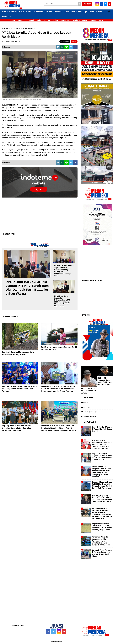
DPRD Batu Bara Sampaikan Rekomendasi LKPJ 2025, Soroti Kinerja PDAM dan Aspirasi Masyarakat (62, 301)
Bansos (10, 29)
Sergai (85, 20)
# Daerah (85, 403)
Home (5, 12)
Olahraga (83, 12)
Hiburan (48, 12)
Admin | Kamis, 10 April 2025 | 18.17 (11, 42)
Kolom (92, 12)
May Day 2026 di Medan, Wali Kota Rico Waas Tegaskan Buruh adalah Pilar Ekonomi (19, 389)
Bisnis (29, 12)
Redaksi (15, 625)
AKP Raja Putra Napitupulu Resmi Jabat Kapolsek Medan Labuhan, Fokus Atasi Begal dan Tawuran (102, 444)
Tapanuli (31, 20)
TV (9, 16)
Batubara (76, 20)
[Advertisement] (40, 216)
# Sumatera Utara (88, 416)
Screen (87, 4)
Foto (4, 16)
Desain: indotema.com (56, 641)
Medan (13, 20)
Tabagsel (21, 20)
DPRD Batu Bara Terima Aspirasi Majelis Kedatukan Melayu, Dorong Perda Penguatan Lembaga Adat (64, 271)
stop (74, 41)
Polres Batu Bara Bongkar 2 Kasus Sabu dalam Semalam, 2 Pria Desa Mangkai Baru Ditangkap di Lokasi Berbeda (101, 472)
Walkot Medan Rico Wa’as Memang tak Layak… (89, 391)
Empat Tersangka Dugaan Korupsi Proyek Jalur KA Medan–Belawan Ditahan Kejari (102, 457)
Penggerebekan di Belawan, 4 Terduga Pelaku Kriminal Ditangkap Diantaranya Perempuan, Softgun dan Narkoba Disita (102, 513)
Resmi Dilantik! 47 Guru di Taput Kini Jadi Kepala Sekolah (102, 429)
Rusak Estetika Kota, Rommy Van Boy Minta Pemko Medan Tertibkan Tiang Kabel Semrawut (102, 498)
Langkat (47, 20)
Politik (74, 12)
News (22, 12)
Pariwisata (38, 12)
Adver (99, 12)
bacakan (65, 41)
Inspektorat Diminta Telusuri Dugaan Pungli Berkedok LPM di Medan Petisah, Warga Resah (102, 527)
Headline (13, 12)
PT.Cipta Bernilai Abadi (28, 29)
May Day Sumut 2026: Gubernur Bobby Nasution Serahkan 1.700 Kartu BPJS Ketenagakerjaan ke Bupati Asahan (58, 389)
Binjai (39, 20)
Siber (22, 625)
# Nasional (85, 407)
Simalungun (65, 20)
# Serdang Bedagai (89, 412)
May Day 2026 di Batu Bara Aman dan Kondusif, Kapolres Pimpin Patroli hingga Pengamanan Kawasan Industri (58, 428)
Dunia (66, 12)
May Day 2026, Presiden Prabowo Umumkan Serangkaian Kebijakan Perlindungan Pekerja (16, 428)
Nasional (58, 12)
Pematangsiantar (96, 20)
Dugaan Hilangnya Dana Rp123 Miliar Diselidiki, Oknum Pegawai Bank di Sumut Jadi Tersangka (102, 485)
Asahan (55, 20)
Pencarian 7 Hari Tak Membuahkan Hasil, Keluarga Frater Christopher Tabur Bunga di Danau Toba (101, 541)
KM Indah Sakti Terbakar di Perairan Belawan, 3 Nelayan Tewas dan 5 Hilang (102, 553)
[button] (109, 11)
